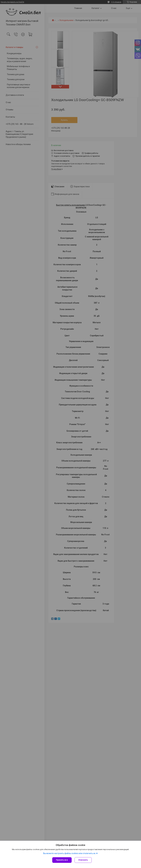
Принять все (62, 860)
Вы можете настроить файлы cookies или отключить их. (70, 853)
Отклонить (83, 860)
